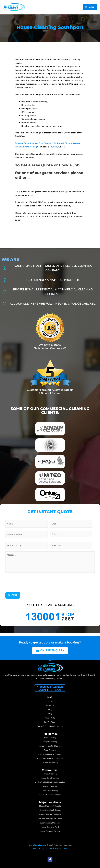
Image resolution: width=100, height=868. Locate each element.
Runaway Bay (36, 144)
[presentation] (27, 584)
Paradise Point (22, 144)
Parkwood (59, 144)
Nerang (33, 147)
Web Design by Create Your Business (50, 848)
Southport (49, 144)
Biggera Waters (72, 144)
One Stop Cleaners (37, 845)
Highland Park (22, 147)
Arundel (54, 147)
